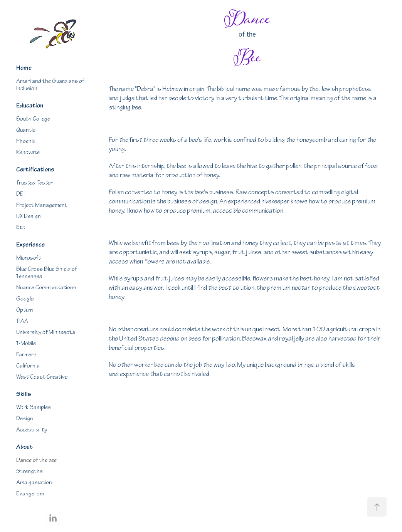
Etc (21, 227)
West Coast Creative (42, 377)
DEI (20, 194)
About (24, 447)
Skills (24, 394)
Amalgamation (34, 482)
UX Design (29, 216)
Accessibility (32, 430)
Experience (30, 245)
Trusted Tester (34, 183)
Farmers (26, 355)
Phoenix (26, 141)
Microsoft (29, 258)
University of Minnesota (46, 332)
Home (24, 68)
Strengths (29, 471)
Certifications (35, 170)
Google (25, 299)
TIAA (22, 321)
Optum (24, 310)
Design (25, 419)
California (28, 366)
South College (33, 119)
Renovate (28, 152)
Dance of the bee (36, 460)
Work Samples (34, 407)
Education (30, 106)
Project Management (42, 205)
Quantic (26, 130)
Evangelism (30, 494)
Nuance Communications (46, 288)
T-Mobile (26, 343)
